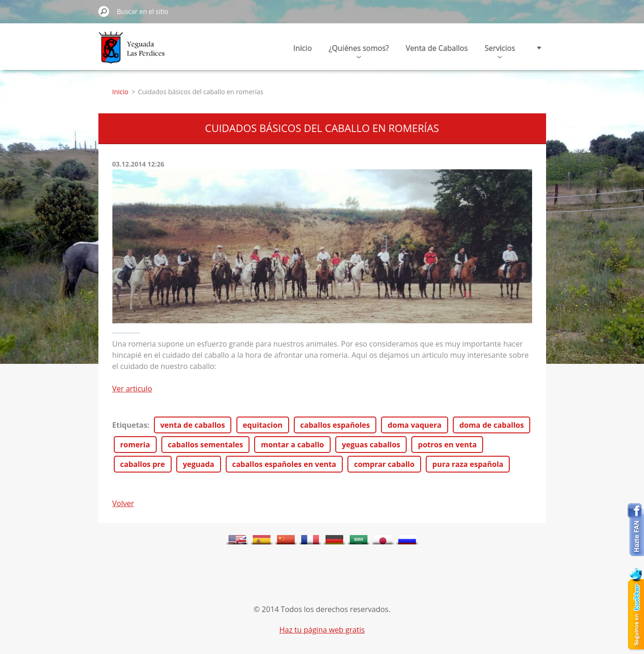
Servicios (500, 51)
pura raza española (468, 464)
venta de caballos (193, 425)
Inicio (303, 48)
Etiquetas (130, 425)
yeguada (199, 464)
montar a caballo (292, 445)
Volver (123, 503)
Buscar (104, 11)
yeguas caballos (371, 445)
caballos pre (143, 464)
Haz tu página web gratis (322, 630)
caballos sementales (205, 445)
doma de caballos (492, 425)
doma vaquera (414, 425)
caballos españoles (335, 425)
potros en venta (447, 445)
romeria (135, 445)
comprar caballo (384, 464)
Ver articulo (132, 389)
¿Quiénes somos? (359, 51)
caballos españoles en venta (284, 464)
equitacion (263, 425)
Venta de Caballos (437, 48)
